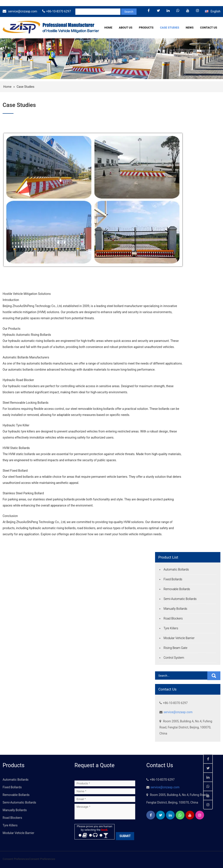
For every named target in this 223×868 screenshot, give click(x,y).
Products (146, 28)
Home (108, 28)
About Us (126, 28)
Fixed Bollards (173, 579)
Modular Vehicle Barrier (179, 638)
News (190, 28)
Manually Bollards (175, 609)
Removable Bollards (177, 589)
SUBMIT (125, 836)
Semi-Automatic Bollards (180, 599)
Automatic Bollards (176, 569)
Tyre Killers (171, 628)
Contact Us (209, 28)
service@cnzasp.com (23, 11)
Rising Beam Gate (175, 648)
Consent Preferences (16, 859)
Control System (174, 658)
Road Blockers (173, 618)
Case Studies (170, 28)
